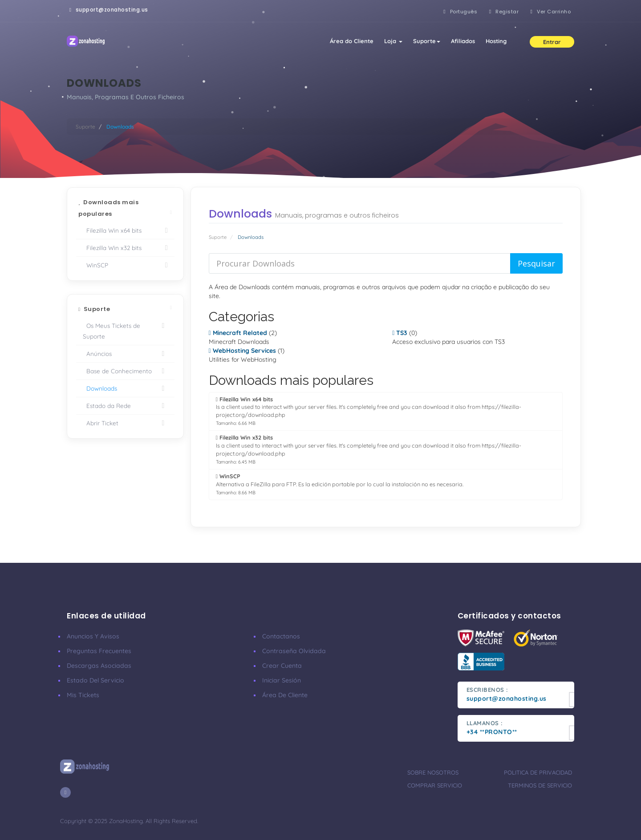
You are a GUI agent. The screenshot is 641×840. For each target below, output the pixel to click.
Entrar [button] (552, 42)
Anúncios (125, 354)
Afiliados (463, 41)
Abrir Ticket (125, 423)
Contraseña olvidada (294, 651)
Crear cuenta (282, 666)
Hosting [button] (496, 41)
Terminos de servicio (540, 785)
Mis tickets (83, 695)
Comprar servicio (435, 785)
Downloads (125, 388)
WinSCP (125, 265)
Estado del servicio (95, 680)
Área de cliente (285, 695)
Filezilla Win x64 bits (125, 230)
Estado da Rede (125, 406)
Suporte (427, 41)
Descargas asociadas (99, 666)
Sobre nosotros (433, 772)
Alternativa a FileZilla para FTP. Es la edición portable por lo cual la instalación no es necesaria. (340, 484)
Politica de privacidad (538, 772)
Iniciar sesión (282, 680)
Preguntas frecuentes (99, 651)
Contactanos (281, 636)
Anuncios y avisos (93, 636)
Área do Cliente (352, 41)
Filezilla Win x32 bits (125, 248)
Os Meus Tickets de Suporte (125, 330)
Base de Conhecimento (125, 371)
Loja (393, 41)
